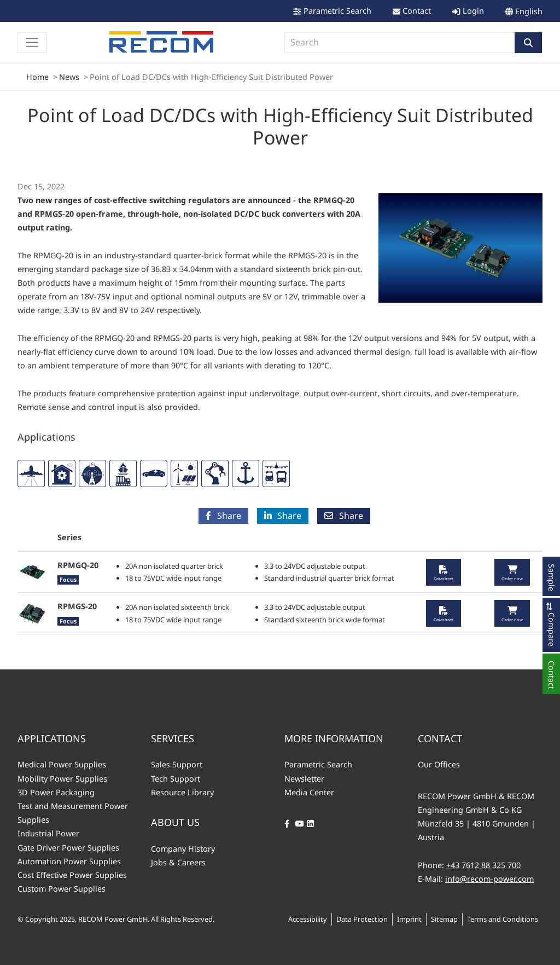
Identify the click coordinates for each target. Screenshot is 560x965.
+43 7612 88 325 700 (483, 865)
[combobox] (400, 43)
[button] (528, 43)
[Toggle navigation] (32, 42)
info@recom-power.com (489, 879)
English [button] (529, 11)
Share (223, 516)
